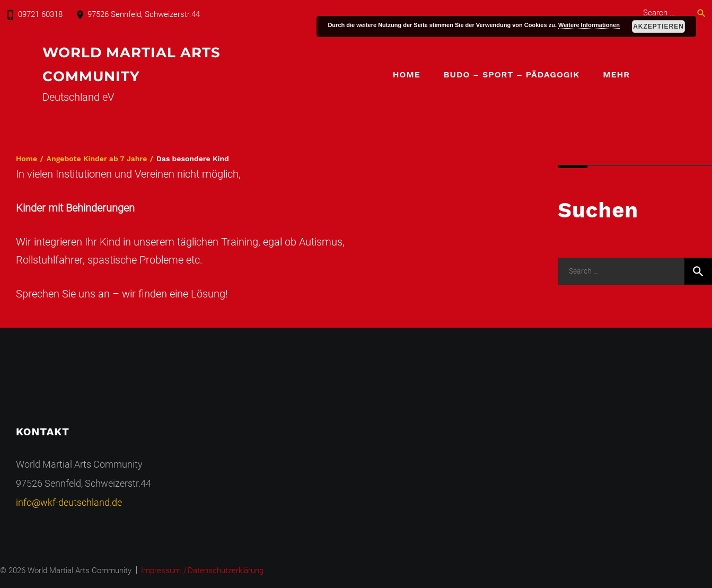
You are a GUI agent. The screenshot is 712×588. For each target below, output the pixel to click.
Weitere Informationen (589, 25)
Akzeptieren (658, 27)
